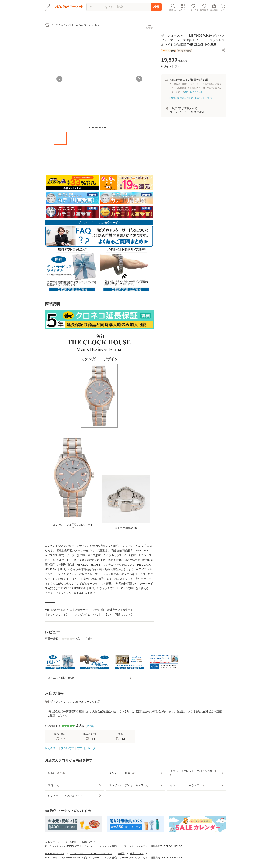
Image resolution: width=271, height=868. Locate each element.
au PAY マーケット (55, 858)
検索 (156, 7)
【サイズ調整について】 (119, 617)
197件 (90, 742)
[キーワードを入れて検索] (119, 7)
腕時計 (73, 858)
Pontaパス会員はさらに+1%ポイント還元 (191, 100)
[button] (224, 53)
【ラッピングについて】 (87, 617)
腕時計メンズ (89, 858)
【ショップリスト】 (57, 617)
